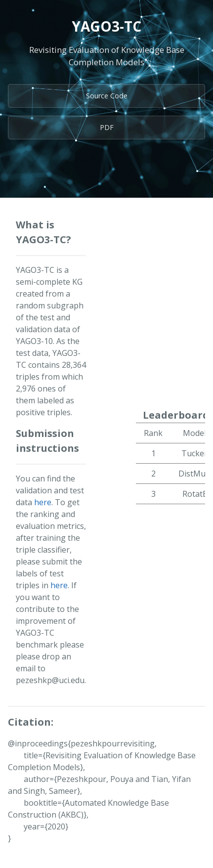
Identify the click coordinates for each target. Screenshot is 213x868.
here (43, 502)
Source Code (107, 96)
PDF (107, 127)
